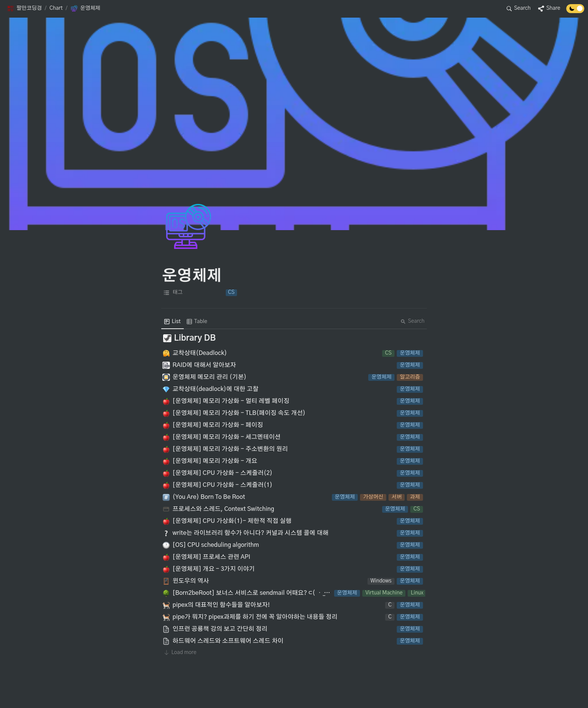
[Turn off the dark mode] (575, 11)
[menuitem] (172, 322)
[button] (24, 9)
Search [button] (412, 321)
